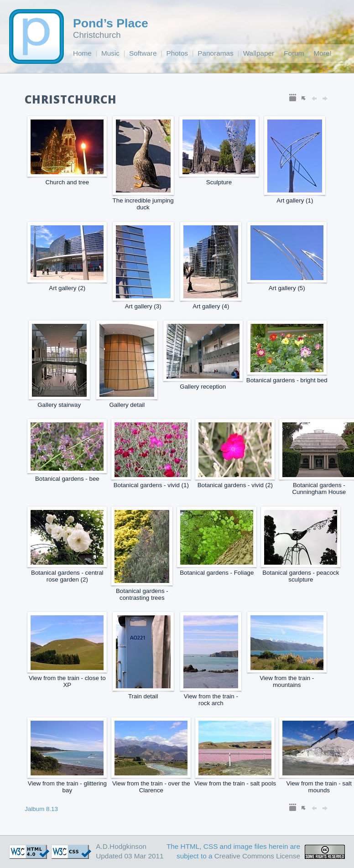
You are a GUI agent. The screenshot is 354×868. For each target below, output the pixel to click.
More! (323, 53)
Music (110, 53)
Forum (294, 53)
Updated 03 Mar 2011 (130, 856)
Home (82, 53)
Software (143, 53)
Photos (177, 53)
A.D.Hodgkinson (121, 846)
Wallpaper (259, 53)
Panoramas (215, 53)
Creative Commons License (257, 856)
